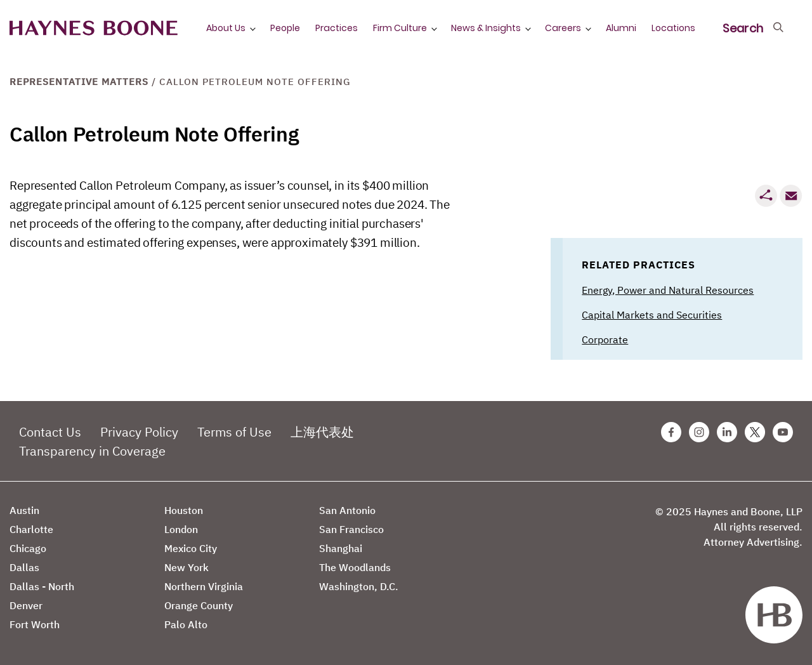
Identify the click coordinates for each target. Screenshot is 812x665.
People (285, 28)
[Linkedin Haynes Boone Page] (727, 432)
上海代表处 (322, 432)
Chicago (28, 548)
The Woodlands (355, 567)
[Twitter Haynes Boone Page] (755, 432)
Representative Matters (79, 82)
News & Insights (486, 28)
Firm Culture (400, 28)
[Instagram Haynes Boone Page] (699, 432)
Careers (563, 28)
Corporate (605, 339)
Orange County (199, 605)
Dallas (24, 567)
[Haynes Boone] (94, 28)
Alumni (621, 28)
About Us (226, 28)
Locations (673, 28)
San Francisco (351, 529)
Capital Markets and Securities (652, 315)
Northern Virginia (204, 586)
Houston (184, 510)
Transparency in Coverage (92, 451)
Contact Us (50, 432)
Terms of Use (234, 432)
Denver (26, 605)
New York (187, 567)
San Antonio (347, 510)
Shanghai (341, 548)
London (181, 529)
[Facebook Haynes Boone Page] (671, 432)
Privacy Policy (139, 432)
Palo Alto (186, 624)
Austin (24, 510)
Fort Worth (35, 624)
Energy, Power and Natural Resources (668, 290)
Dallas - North (42, 586)
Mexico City (191, 548)
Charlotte (31, 529)
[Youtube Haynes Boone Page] (783, 432)
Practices (337, 28)
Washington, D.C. (359, 586)
